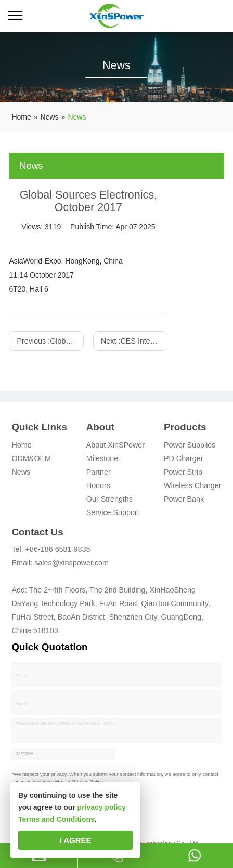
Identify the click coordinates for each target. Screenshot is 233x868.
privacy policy (102, 807)
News (21, 474)
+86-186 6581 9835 (58, 552)
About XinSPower (115, 447)
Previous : (50, 341)
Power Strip (183, 474)
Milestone (102, 461)
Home (21, 447)
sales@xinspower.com (72, 565)
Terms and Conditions (56, 819)
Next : (134, 341)
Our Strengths (109, 501)
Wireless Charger (193, 488)
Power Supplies (190, 447)
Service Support (113, 515)
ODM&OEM (31, 461)
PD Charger (184, 461)
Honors (98, 488)
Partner (99, 474)
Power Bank (184, 501)
